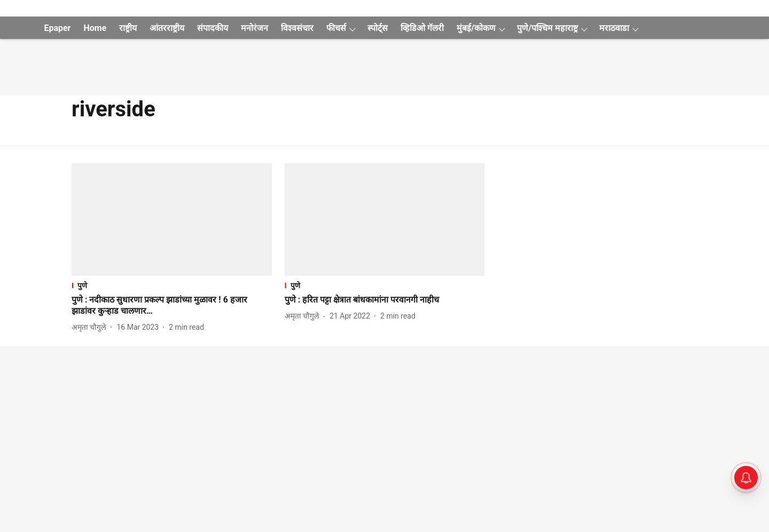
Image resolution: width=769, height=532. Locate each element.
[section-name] (172, 285)
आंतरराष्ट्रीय (167, 28)
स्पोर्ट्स (378, 28)
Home (95, 28)
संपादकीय (213, 28)
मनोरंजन (254, 28)
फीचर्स (336, 28)
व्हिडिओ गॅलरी (422, 28)
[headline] (172, 306)
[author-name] (91, 327)
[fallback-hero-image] (172, 220)
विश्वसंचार (297, 28)
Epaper (57, 28)
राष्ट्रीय (128, 28)
